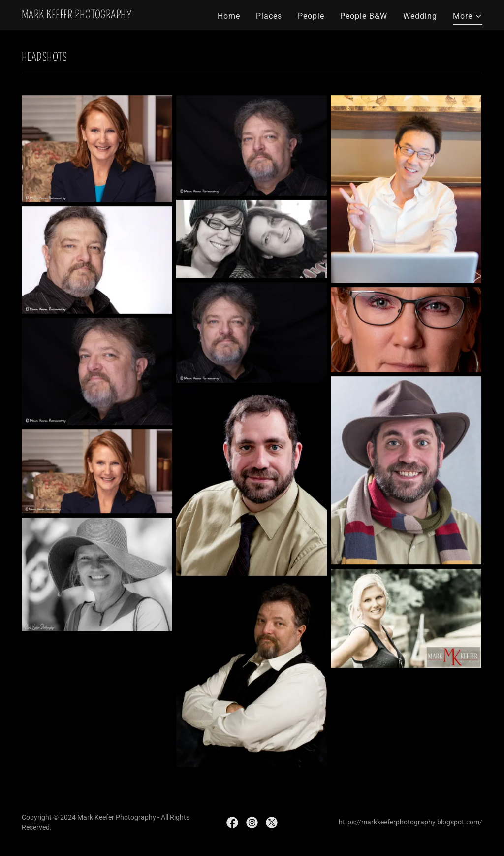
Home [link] (229, 16)
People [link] (311, 16)
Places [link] (269, 16)
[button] (468, 17)
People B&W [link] (364, 16)
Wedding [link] (420, 16)
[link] (77, 16)
